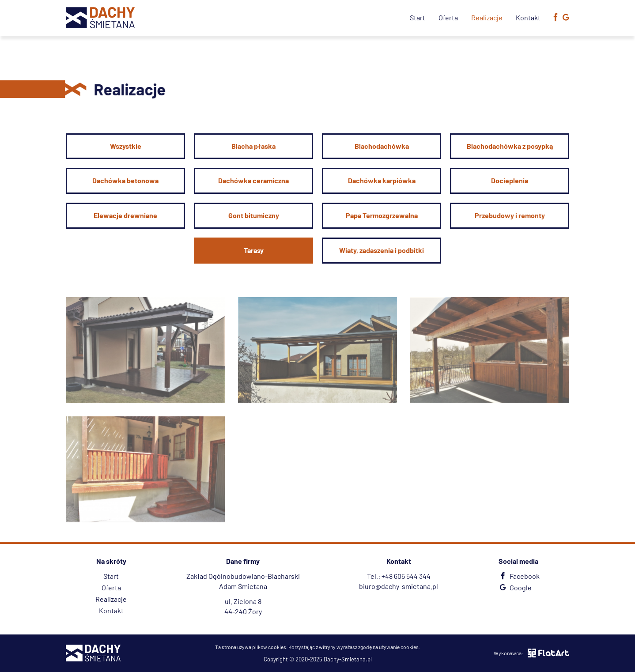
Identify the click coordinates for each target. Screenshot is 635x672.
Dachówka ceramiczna (253, 180)
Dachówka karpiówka (382, 180)
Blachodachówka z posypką (510, 146)
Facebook (519, 576)
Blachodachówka (382, 146)
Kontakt (528, 17)
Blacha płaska (253, 146)
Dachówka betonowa (125, 180)
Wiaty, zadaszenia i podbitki (382, 250)
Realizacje (487, 17)
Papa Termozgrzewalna (382, 215)
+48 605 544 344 (406, 576)
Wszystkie (126, 146)
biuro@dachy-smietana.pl (399, 586)
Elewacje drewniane (125, 215)
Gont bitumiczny (254, 215)
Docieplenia (510, 180)
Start (418, 17)
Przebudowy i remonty (510, 215)
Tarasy (254, 250)
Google (515, 587)
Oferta (448, 17)
